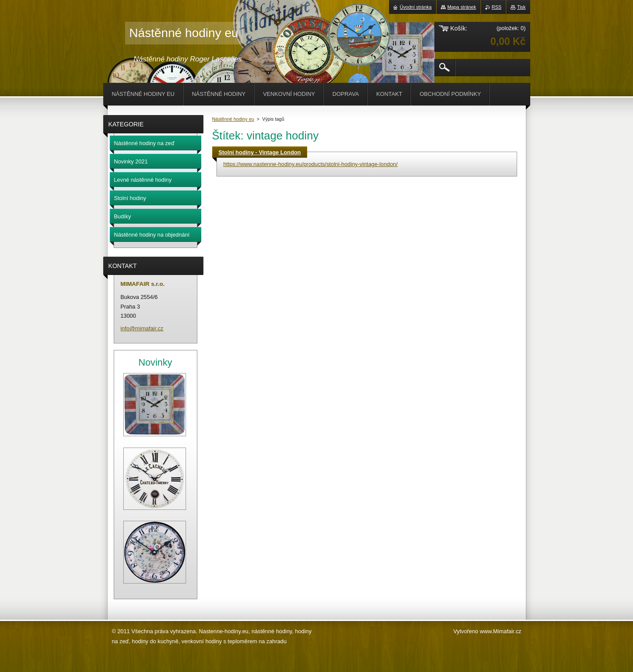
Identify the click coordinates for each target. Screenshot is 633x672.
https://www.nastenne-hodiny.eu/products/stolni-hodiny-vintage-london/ (311, 164)
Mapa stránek (462, 7)
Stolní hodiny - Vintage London (260, 152)
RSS (497, 7)
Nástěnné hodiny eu (233, 119)
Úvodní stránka (416, 7)
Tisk (521, 7)
